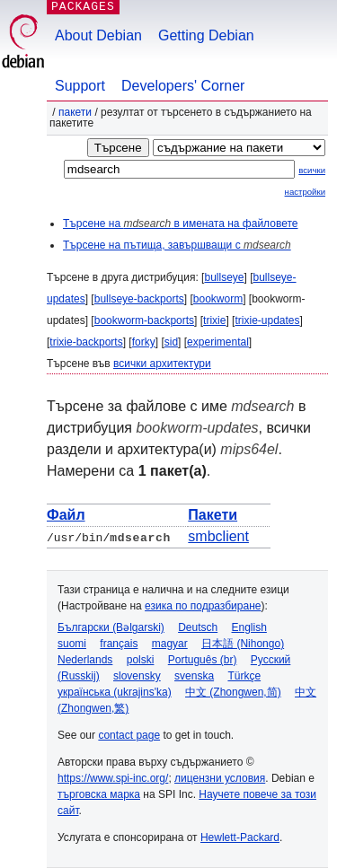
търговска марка (99, 794)
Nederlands (85, 660)
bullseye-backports (139, 299)
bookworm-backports (144, 320)
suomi (72, 644)
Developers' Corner (183, 86)
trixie (214, 320)
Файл (66, 515)
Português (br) (203, 660)
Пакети (75, 112)
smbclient (218, 536)
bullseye (224, 277)
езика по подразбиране (203, 606)
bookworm (218, 299)
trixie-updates (267, 320)
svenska (194, 676)
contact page (129, 735)
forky (144, 342)
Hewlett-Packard (240, 837)
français (119, 644)
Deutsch (198, 627)
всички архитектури (162, 364)
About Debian (98, 35)
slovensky (137, 676)
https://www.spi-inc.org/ (113, 778)
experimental (218, 342)
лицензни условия (220, 778)
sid (171, 342)
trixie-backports (86, 342)
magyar (170, 644)
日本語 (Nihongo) (243, 644)
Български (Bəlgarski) (111, 627)
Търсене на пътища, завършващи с (177, 245)
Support (80, 86)
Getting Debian (206, 35)
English (249, 627)
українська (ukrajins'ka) (115, 692)
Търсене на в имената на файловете (180, 224)
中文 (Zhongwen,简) (233, 692)
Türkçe (244, 676)
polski (141, 660)
